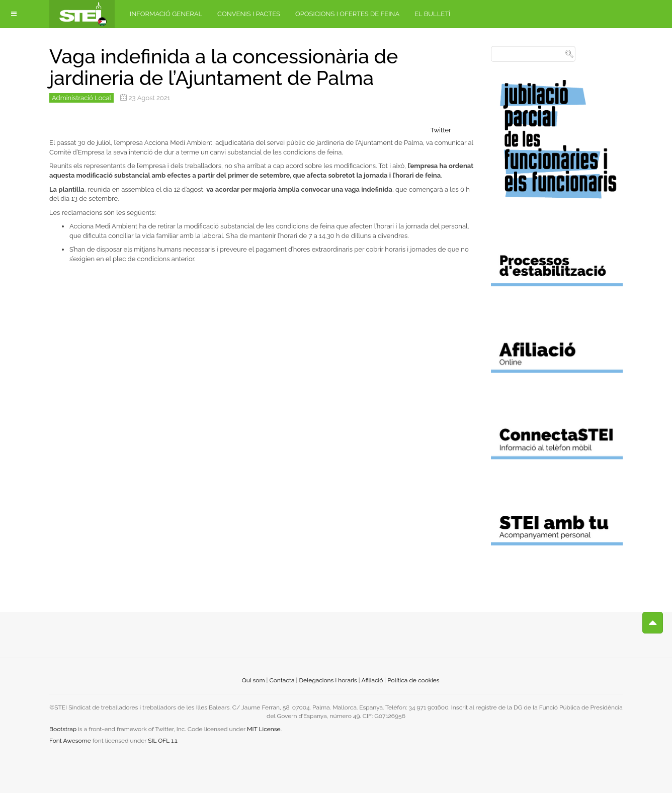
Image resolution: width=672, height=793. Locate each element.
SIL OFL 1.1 (162, 741)
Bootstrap (63, 729)
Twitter (441, 130)
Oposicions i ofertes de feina (347, 14)
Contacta (282, 680)
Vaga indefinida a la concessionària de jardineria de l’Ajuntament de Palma (224, 67)
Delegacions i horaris (328, 680)
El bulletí (432, 14)
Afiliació (372, 680)
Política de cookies (413, 680)
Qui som (254, 680)
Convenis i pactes (249, 14)
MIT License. (264, 729)
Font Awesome (70, 741)
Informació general (166, 14)
